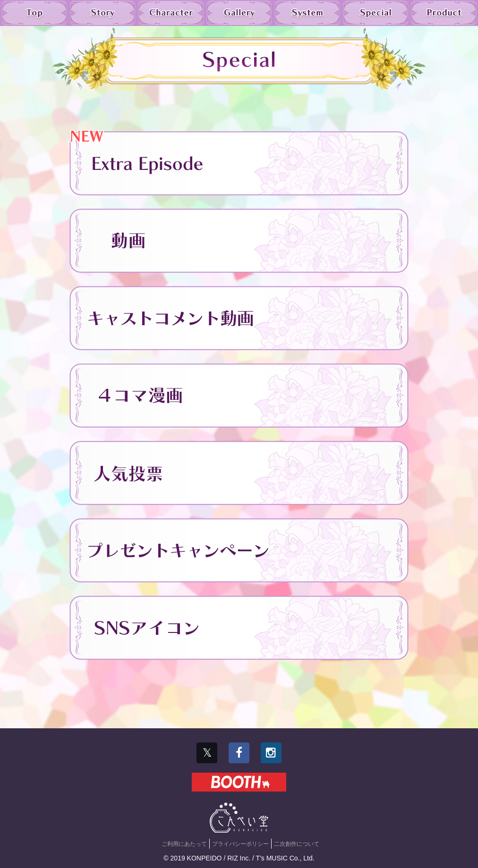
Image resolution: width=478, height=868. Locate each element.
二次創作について (297, 844)
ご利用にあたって (184, 844)
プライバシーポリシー (240, 844)
